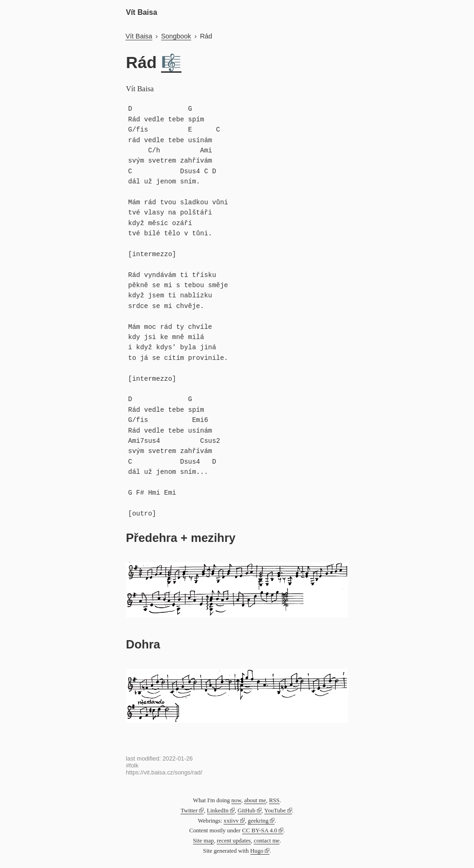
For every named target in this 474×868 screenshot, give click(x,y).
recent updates (234, 841)
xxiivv (231, 821)
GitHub (246, 811)
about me (255, 800)
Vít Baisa (142, 12)
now (236, 800)
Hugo (257, 851)
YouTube (275, 811)
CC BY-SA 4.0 (260, 830)
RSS (274, 800)
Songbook (176, 36)
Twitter (189, 811)
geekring (258, 821)
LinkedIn (218, 811)
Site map (203, 841)
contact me (267, 841)
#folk (132, 765)
